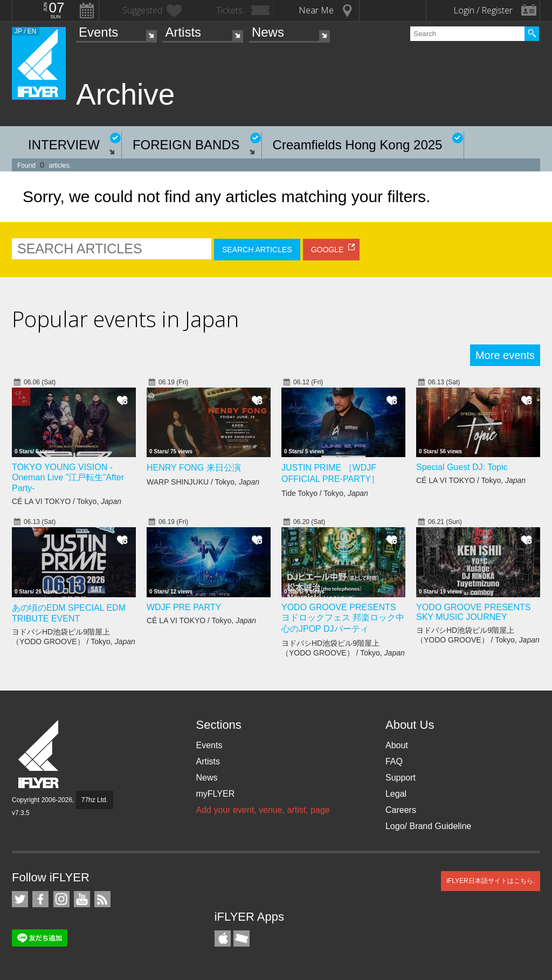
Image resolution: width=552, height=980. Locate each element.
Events (98, 32)
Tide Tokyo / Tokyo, (325, 493)
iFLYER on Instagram (61, 899)
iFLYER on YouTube (82, 899)
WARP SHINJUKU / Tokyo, (203, 482)
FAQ (394, 761)
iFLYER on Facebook (40, 899)
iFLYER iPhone (223, 938)
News (268, 32)
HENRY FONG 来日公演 (194, 468)
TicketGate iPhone (241, 938)
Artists (183, 32)
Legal (396, 794)
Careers (401, 810)
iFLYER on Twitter (20, 899)
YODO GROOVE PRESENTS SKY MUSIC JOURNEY (473, 612)
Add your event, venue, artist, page (263, 810)
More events (505, 355)
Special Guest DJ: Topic (462, 467)
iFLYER (39, 754)
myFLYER (215, 794)
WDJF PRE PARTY (184, 607)
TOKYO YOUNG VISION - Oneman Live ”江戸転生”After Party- (68, 478)
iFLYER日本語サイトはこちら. (491, 881)
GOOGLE (327, 250)
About (397, 745)
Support (401, 778)
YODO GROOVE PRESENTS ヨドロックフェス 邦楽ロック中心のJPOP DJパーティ (343, 618)
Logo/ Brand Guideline (428, 826)
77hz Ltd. (95, 800)
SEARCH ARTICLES (257, 250)
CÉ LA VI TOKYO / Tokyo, (67, 501)
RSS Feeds (102, 899)
